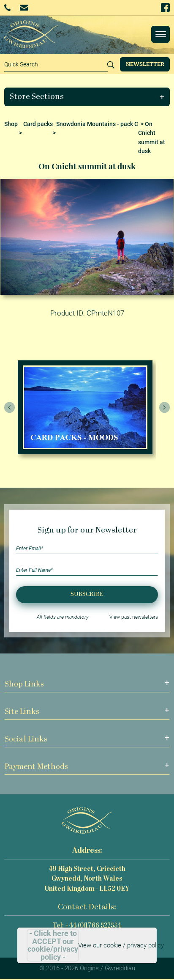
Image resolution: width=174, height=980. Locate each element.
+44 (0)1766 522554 (7, 8)
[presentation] (10, 407)
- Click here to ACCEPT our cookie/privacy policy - (53, 945)
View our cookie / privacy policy (121, 945)
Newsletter (145, 64)
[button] (87, 97)
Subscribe (87, 594)
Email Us (24, 7)
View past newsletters (134, 617)
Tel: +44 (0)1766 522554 (87, 926)
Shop (11, 124)
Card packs (38, 124)
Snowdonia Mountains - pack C (97, 124)
